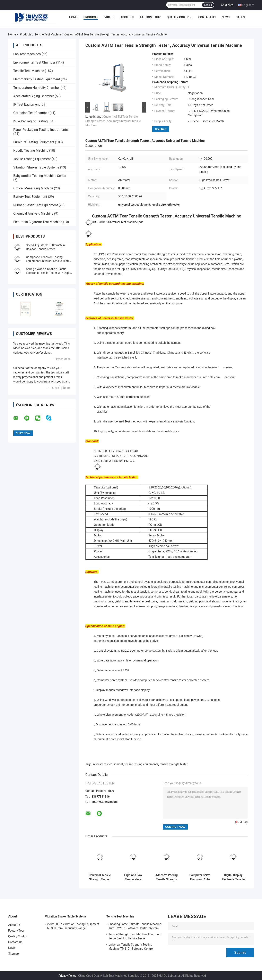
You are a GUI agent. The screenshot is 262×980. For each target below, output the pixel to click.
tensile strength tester (174, 764)
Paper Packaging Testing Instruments (41, 130)
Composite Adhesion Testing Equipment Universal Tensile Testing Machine (49, 261)
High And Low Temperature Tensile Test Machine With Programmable (133, 877)
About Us (127, 17)
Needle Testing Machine (31, 151)
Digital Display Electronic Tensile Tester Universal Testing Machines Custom (233, 877)
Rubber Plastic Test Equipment (36, 205)
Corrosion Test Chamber (31, 113)
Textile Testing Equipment (32, 159)
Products (91, 17)
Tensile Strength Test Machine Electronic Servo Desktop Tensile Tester (135, 936)
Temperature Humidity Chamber (37, 88)
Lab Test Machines (27, 54)
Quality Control (180, 17)
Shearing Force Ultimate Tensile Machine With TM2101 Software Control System (135, 926)
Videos (109, 17)
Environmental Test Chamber (34, 62)
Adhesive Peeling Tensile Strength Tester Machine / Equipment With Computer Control (167, 877)
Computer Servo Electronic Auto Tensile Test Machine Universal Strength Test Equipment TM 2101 (200, 877)
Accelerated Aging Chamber (34, 96)
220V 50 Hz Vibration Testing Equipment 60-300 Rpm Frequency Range (73, 926)
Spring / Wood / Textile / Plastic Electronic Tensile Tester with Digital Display (49, 273)
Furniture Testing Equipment (34, 142)
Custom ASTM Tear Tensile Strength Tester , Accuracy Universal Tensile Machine (113, 121)
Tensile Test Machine (48, 34)
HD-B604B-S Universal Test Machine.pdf (117, 222)
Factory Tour (150, 17)
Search (208, 5)
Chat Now (227, 5)
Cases (240, 17)
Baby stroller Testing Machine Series (40, 176)
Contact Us (207, 17)
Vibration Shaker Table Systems (36, 167)
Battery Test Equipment (30, 197)
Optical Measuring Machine (33, 188)
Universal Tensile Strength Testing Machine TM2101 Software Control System (100, 877)
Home (73, 17)
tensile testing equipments (141, 764)
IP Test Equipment (27, 104)
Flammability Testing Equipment (37, 79)
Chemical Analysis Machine (33, 213)
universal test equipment (107, 764)
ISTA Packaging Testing (30, 121)
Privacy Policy (67, 976)
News (226, 17)
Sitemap (14, 954)
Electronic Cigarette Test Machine (38, 222)
